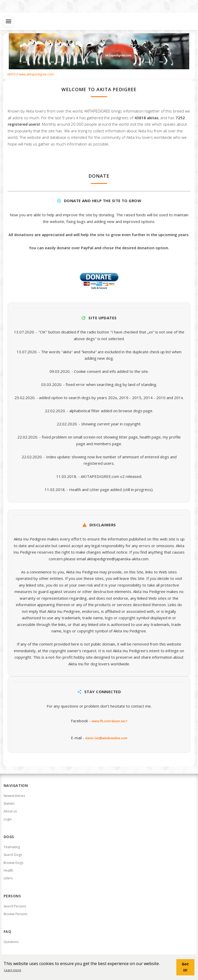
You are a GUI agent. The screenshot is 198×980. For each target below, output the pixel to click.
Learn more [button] (13, 970)
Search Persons (15, 906)
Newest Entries (14, 796)
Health (8, 870)
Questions (11, 942)
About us (10, 811)
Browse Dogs (13, 863)
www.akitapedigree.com (36, 74)
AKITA (11, 74)
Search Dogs (13, 855)
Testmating (12, 847)
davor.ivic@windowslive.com (106, 738)
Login (8, 819)
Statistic (9, 803)
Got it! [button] (185, 967)
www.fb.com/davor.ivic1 (109, 721)
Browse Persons (15, 914)
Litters (8, 878)
